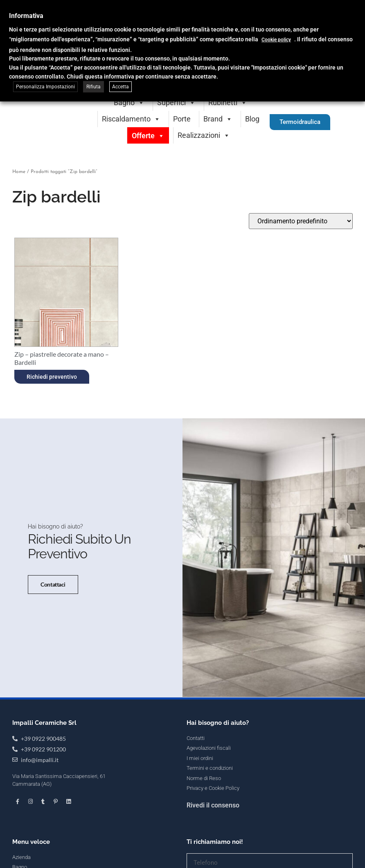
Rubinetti (228, 102)
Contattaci (51, 597)
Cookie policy (276, 40)
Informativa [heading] (26, 16)
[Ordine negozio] (301, 221)
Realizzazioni (204, 135)
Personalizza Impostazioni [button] (45, 87)
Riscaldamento (131, 119)
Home (19, 172)
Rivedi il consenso (213, 830)
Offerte (148, 136)
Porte (182, 119)
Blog (252, 119)
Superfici (176, 102)
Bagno (129, 102)
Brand (218, 119)
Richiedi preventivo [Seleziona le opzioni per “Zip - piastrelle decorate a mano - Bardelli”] (52, 377)
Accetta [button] (121, 87)
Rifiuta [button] (94, 87)
